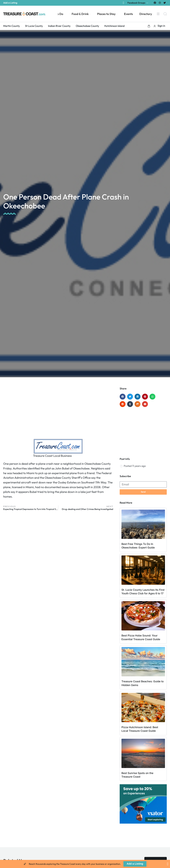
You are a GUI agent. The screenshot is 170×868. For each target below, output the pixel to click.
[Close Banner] (168, 864)
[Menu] (158, 14)
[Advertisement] (58, 413)
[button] (149, 26)
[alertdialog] (85, 864)
